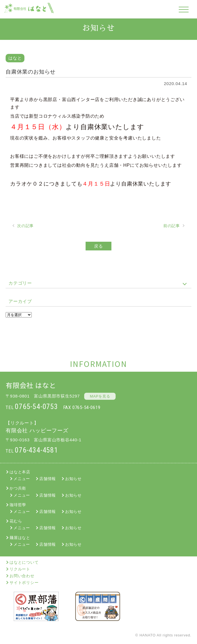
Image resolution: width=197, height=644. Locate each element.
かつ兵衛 (18, 488)
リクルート (20, 569)
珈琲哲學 (18, 505)
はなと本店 (20, 472)
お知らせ (73, 479)
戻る (99, 246)
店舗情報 (48, 479)
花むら (16, 521)
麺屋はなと (20, 538)
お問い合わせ (22, 576)
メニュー (22, 479)
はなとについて (24, 562)
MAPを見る (100, 396)
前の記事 (172, 226)
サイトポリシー (24, 583)
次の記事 (25, 226)
